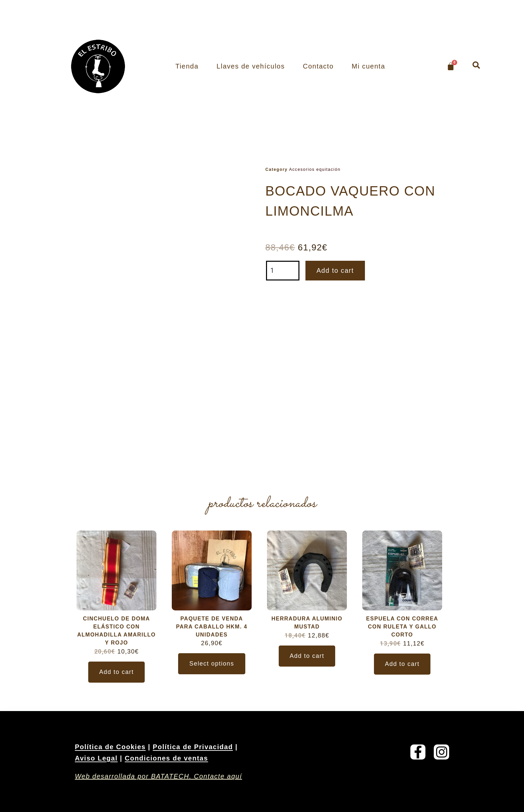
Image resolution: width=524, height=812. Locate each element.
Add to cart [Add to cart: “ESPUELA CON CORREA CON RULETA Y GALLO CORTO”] (402, 664)
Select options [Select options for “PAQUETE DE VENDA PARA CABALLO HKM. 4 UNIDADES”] (212, 664)
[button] (476, 65)
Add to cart (335, 271)
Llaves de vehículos (251, 66)
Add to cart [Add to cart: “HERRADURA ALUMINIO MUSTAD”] (307, 656)
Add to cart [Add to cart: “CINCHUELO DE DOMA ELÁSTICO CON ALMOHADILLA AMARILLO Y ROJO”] (117, 672)
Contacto (318, 66)
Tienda (187, 66)
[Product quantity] (283, 271)
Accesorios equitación (315, 169)
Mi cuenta (368, 66)
